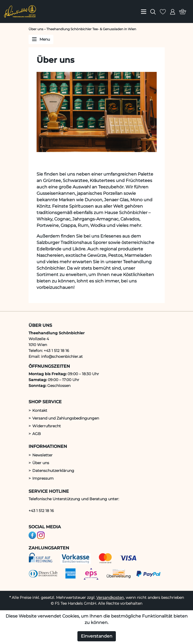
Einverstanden (97, 636)
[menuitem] (144, 11)
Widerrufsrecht (47, 426)
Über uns (41, 463)
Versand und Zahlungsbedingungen (66, 418)
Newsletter (42, 455)
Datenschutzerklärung (53, 471)
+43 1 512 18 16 (41, 511)
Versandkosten (110, 598)
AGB (37, 434)
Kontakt (40, 410)
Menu (41, 39)
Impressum (43, 478)
